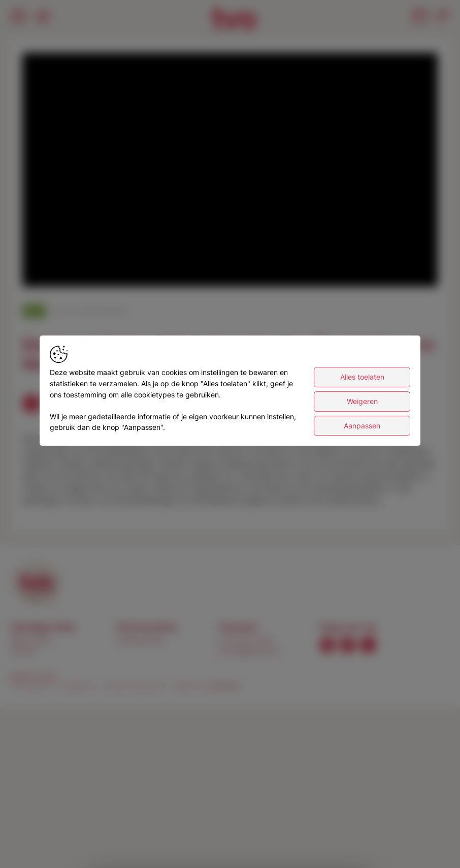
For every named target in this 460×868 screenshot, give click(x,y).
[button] (232, 172)
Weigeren (362, 401)
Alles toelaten (362, 377)
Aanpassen (362, 426)
